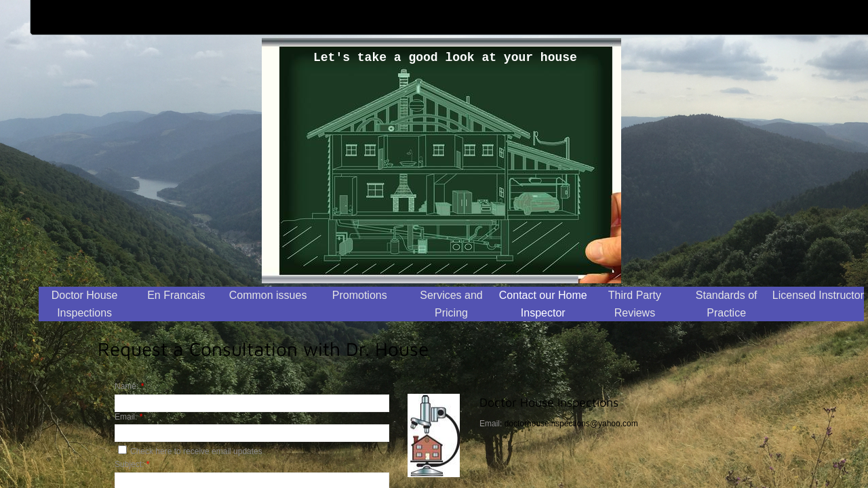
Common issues (268, 295)
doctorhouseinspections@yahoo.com (571, 424)
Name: (129, 386)
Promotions (360, 295)
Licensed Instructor (818, 295)
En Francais (176, 295)
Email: (129, 417)
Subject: (132, 464)
